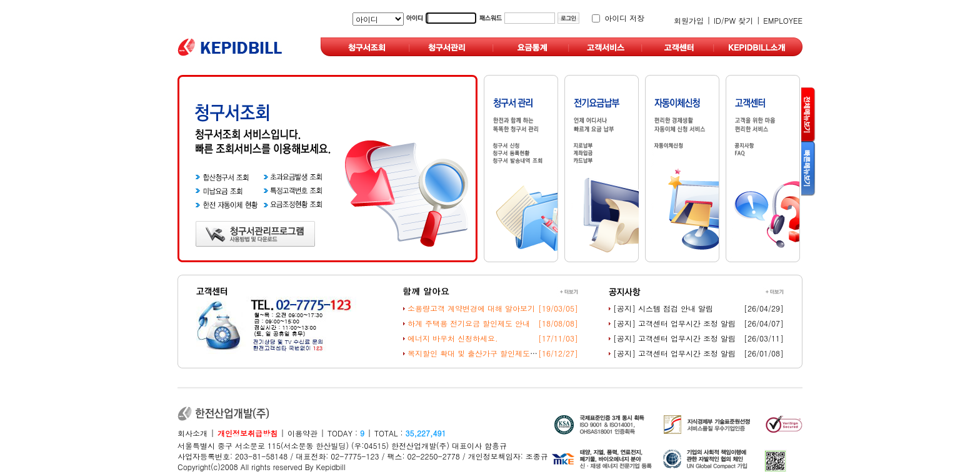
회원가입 (689, 20)
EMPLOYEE (783, 20)
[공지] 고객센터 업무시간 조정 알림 (674, 323)
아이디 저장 (624, 18)
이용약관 (302, 433)
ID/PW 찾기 (733, 20)
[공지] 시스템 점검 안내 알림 (663, 308)
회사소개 (192, 433)
